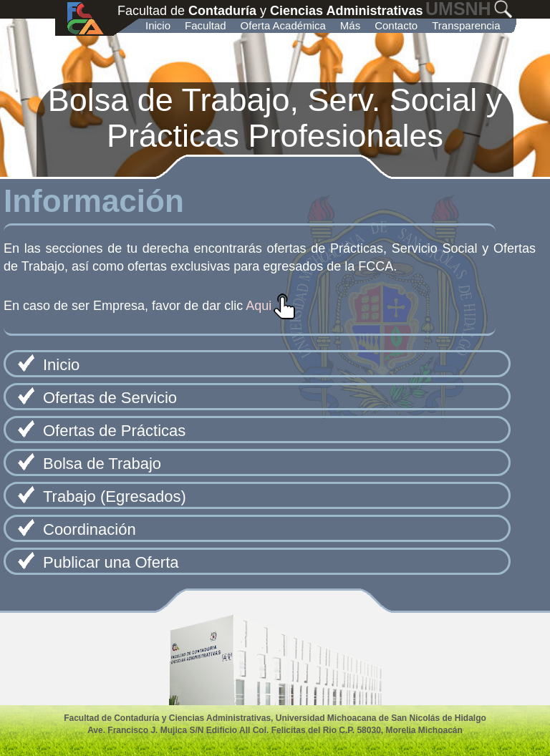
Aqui (259, 306)
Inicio (158, 25)
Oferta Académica (283, 25)
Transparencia (466, 25)
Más (350, 25)
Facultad (206, 25)
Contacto (396, 25)
